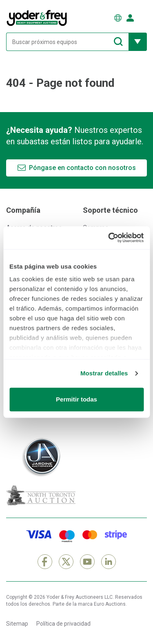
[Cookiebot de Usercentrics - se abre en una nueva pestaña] (109, 238)
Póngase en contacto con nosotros (82, 168)
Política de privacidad (63, 624)
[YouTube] (87, 562)
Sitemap (17, 624)
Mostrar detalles (104, 373)
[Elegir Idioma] (118, 18)
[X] (66, 562)
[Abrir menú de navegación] (143, 18)
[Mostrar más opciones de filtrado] (138, 42)
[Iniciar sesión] (130, 18)
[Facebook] (45, 562)
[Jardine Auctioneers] (41, 457)
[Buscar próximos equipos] (67, 42)
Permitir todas (76, 399)
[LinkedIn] (109, 562)
